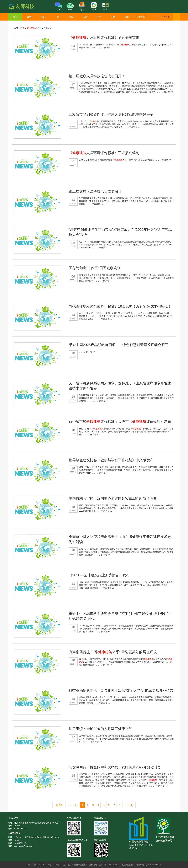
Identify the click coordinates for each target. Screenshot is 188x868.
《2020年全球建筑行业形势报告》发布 (99, 575)
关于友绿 (141, 17)
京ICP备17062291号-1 (109, 865)
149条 (59, 805)
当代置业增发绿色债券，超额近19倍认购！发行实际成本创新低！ (120, 306)
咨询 (99, 17)
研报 (71, 17)
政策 (29, 17)
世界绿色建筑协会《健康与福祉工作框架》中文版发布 (111, 460)
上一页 (73, 805)
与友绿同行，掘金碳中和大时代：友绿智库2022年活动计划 (115, 767)
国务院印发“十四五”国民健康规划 (95, 268)
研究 (113, 17)
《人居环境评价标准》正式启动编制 (104, 153)
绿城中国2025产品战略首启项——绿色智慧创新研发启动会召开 (118, 345)
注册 (167, 17)
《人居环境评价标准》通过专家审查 (104, 38)
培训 (85, 17)
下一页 (129, 805)
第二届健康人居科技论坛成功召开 (95, 191)
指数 (127, 17)
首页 (15, 17)
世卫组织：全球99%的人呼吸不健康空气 (100, 729)
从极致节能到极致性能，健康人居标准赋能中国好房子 (111, 114)
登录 (161, 17)
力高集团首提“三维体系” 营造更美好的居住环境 (113, 652)
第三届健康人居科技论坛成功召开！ (97, 76)
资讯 (43, 17)
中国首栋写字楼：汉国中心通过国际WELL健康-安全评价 (113, 498)
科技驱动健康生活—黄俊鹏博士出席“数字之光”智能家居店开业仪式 (121, 690)
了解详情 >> (108, 48)
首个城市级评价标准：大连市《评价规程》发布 (120, 422)
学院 (57, 17)
